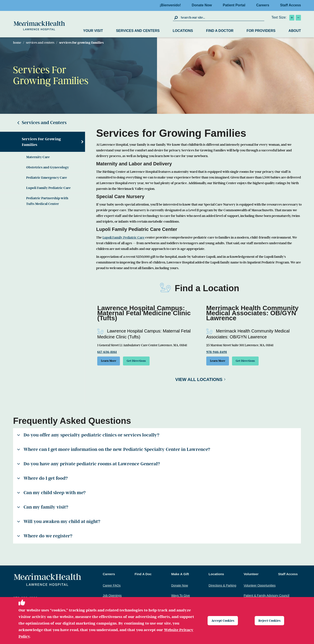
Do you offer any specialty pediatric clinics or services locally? (88, 436)
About (295, 31)
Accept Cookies (224, 620)
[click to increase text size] (292, 18)
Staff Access (291, 5)
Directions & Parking (223, 587)
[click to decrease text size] (298, 18)
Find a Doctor (220, 31)
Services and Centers (138, 31)
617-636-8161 (107, 352)
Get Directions (143, 362)
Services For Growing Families (41, 142)
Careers (264, 5)
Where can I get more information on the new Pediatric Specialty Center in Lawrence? (114, 451)
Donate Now (203, 5)
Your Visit (93, 31)
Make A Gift (180, 575)
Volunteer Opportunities (259, 587)
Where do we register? (45, 537)
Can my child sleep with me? (51, 494)
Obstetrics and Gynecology (48, 167)
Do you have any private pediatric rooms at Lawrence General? (89, 465)
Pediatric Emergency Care (47, 178)
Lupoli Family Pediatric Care (48, 188)
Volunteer (251, 575)
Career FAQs (112, 587)
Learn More (111, 362)
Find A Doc (143, 575)
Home (17, 43)
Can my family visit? (43, 508)
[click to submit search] (176, 17)
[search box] (222, 17)
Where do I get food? (42, 480)
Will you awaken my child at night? (59, 523)
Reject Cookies (271, 620)
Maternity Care (38, 157)
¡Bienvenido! (172, 5)
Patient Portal (235, 5)
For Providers (261, 31)
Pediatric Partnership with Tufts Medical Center (47, 201)
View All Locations (199, 381)
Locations (183, 31)
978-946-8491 (217, 352)
